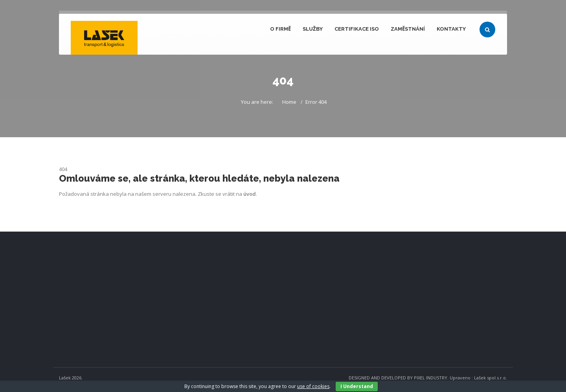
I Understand (357, 386)
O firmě (280, 29)
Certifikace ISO (357, 29)
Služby (313, 29)
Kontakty (451, 29)
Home (289, 102)
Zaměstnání (408, 29)
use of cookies (313, 386)
